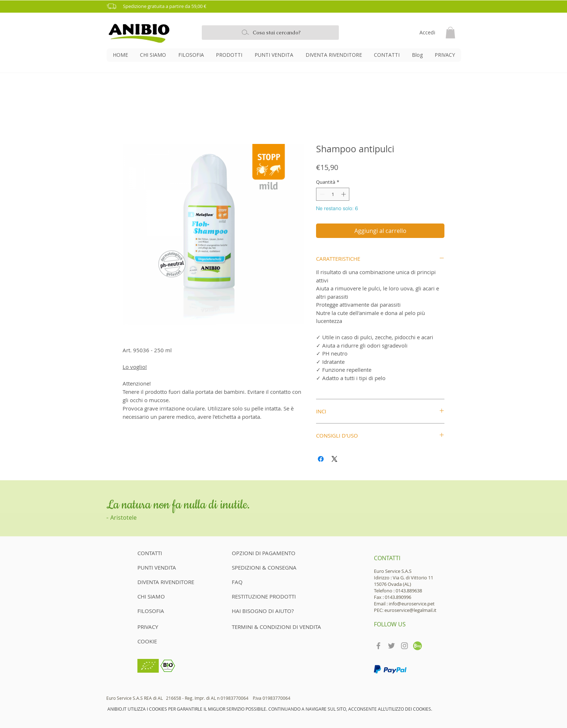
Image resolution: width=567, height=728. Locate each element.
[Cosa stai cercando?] (270, 33)
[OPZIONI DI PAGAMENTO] (264, 553)
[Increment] (344, 194)
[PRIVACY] (149, 627)
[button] (286, 6)
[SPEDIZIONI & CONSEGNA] (264, 568)
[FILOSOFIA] (163, 611)
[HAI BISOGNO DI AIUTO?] (263, 611)
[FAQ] (237, 582)
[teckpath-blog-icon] (417, 646)
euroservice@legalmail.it (410, 610)
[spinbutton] (333, 194)
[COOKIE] (149, 642)
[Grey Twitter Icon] (391, 646)
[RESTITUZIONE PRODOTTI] (264, 597)
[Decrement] (321, 194)
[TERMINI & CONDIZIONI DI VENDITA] (277, 627)
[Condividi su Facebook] (321, 459)
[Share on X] (334, 459)
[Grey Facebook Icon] (378, 646)
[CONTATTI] (163, 553)
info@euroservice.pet (412, 604)
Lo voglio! (135, 367)
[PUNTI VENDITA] (163, 568)
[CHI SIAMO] (163, 597)
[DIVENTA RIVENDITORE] (168, 582)
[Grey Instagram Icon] (404, 646)
